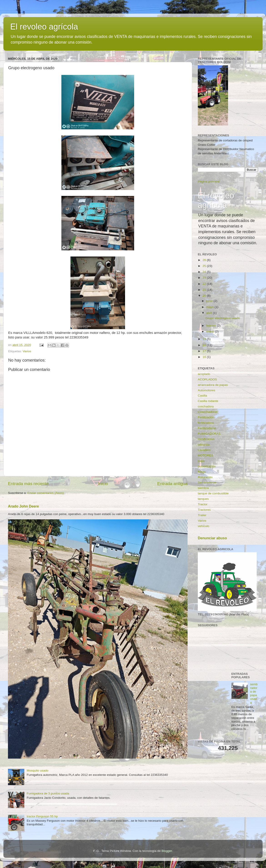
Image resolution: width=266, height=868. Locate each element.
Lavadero (204, 450)
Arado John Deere (23, 506)
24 (205, 272)
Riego (202, 472)
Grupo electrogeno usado (223, 318)
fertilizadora (206, 423)
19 (205, 339)
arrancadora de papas (213, 385)
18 (205, 345)
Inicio (103, 484)
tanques (203, 499)
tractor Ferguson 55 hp (42, 816)
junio (210, 301)
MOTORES (206, 455)
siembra (203, 488)
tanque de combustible (213, 493)
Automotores (207, 390)
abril (210, 313)
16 (205, 357)
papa (201, 461)
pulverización (207, 466)
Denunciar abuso (212, 538)
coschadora (206, 406)
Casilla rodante (208, 401)
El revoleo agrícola (44, 27)
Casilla (202, 396)
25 (205, 266)
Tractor (203, 504)
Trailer (202, 515)
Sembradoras (207, 482)
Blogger (167, 851)
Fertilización (206, 417)
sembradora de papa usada (254, 693)
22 (205, 284)
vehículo (203, 526)
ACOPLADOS (207, 379)
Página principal (209, 181)
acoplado (204, 374)
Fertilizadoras (207, 428)
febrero (212, 326)
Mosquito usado (37, 771)
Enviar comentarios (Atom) (46, 493)
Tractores (204, 510)
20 (205, 296)
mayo (210, 307)
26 (205, 260)
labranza (204, 445)
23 (205, 278)
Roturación (205, 477)
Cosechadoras (208, 412)
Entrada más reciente (28, 484)
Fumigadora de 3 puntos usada (48, 793)
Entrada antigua (172, 484)
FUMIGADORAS (209, 434)
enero (211, 332)
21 (205, 290)
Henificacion (206, 439)
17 (205, 351)
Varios (27, 351)
